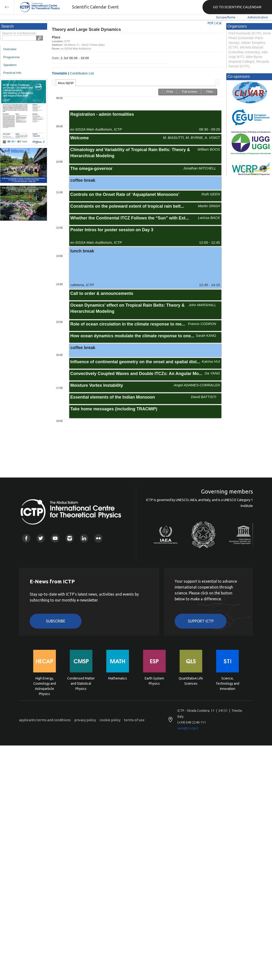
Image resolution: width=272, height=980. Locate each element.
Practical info (12, 73)
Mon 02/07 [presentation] (66, 83)
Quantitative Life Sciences (191, 681)
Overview (10, 49)
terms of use (134, 720)
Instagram (70, 538)
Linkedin (84, 538)
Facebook (26, 538)
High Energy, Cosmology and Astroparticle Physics (45, 683)
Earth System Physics (154, 681)
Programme (12, 57)
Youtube (55, 538)
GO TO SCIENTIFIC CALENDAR (237, 7)
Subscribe (56, 621)
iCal (219, 23)
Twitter (41, 538)
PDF (211, 23)
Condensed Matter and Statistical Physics (81, 683)
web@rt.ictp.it (188, 728)
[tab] (66, 83)
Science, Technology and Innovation (227, 683)
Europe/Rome (226, 17)
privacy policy (85, 720)
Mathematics (118, 678)
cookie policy (110, 720)
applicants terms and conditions (45, 720)
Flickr (98, 538)
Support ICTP (201, 621)
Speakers (10, 65)
